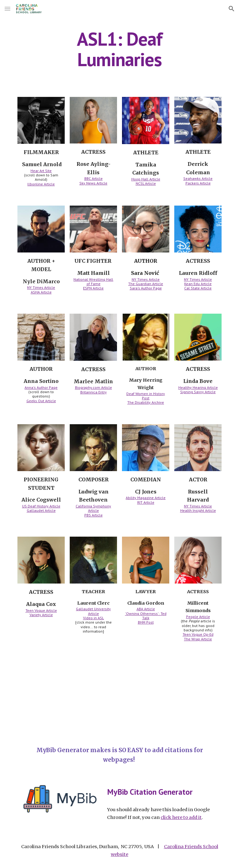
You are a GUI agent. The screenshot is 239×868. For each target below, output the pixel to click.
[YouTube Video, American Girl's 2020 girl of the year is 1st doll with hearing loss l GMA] (67, 694)
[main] (119, 49)
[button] (7, 9)
